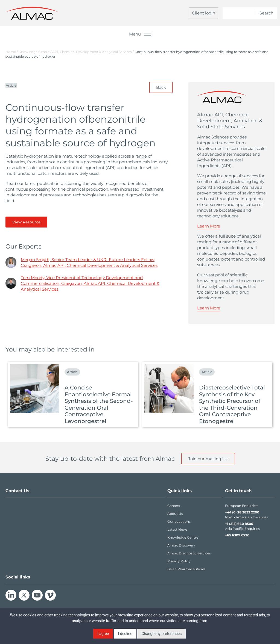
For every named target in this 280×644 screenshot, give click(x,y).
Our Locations (179, 522)
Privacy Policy (179, 561)
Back (161, 87)
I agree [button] (103, 634)
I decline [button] (125, 634)
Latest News (177, 529)
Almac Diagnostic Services (189, 553)
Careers (174, 506)
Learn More (209, 226)
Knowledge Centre (183, 537)
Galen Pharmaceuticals (186, 569)
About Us (175, 514)
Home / (12, 52)
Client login (204, 13)
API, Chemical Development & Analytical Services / (93, 52)
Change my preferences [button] (161, 634)
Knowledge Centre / (35, 52)
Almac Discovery (181, 545)
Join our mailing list (208, 459)
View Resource (26, 222)
